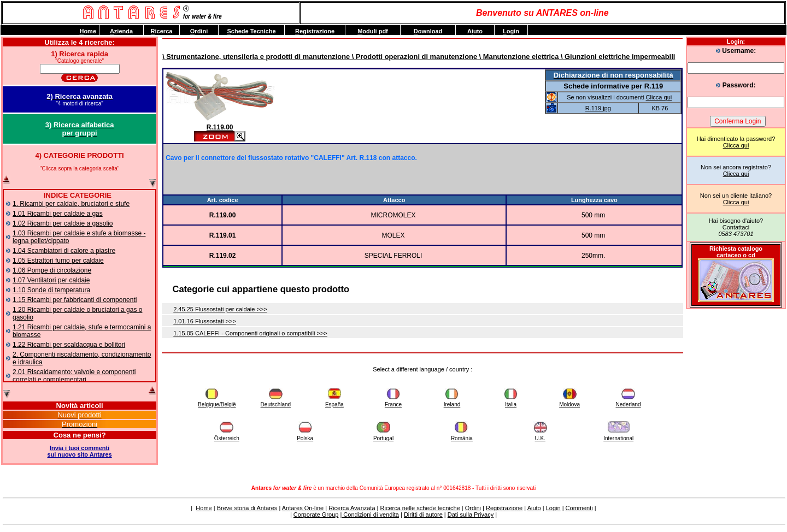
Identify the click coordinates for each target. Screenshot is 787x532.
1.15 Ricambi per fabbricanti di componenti (75, 300)
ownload (428, 31)
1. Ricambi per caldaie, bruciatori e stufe (71, 204)
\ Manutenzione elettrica (518, 57)
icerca (162, 31)
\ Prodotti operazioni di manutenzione (413, 57)
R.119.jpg (598, 108)
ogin (511, 31)
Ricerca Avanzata (352, 508)
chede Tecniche (251, 31)
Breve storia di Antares (247, 508)
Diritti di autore (423, 515)
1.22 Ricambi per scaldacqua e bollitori (69, 345)
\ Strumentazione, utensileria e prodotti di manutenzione (256, 57)
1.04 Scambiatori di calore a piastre (64, 251)
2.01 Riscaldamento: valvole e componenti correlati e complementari (74, 376)
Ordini (473, 508)
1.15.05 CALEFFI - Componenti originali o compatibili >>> (250, 333)
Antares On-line (303, 508)
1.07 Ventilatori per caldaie (51, 280)
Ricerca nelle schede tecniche (420, 508)
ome (88, 31)
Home (204, 508)
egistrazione (315, 31)
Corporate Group (316, 515)
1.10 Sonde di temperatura (51, 290)
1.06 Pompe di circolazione (52, 270)
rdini (199, 31)
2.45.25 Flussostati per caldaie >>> (220, 309)
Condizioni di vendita (370, 515)
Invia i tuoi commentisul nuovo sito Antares (80, 451)
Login (553, 508)
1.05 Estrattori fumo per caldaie (58, 261)
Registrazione (504, 508)
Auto (475, 31)
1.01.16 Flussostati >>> (205, 321)
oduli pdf (373, 31)
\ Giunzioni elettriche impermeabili (617, 57)
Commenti (579, 508)
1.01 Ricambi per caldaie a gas (58, 214)
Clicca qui (736, 145)
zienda (121, 31)
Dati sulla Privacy (471, 515)
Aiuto (534, 508)
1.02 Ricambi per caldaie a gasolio (63, 223)
